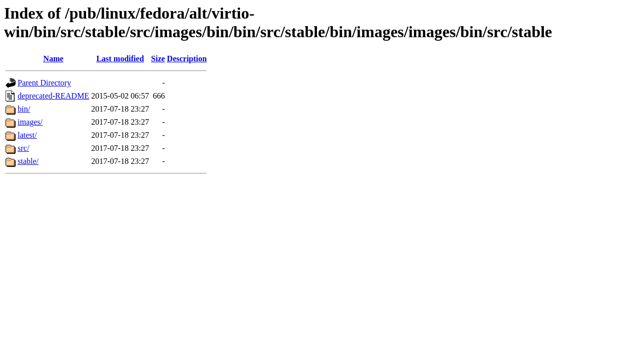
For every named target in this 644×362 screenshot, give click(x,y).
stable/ (28, 161)
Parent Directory (44, 83)
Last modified (120, 59)
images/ (30, 122)
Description (187, 59)
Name (53, 59)
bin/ (24, 109)
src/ (23, 148)
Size (158, 59)
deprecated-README (53, 96)
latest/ (27, 135)
